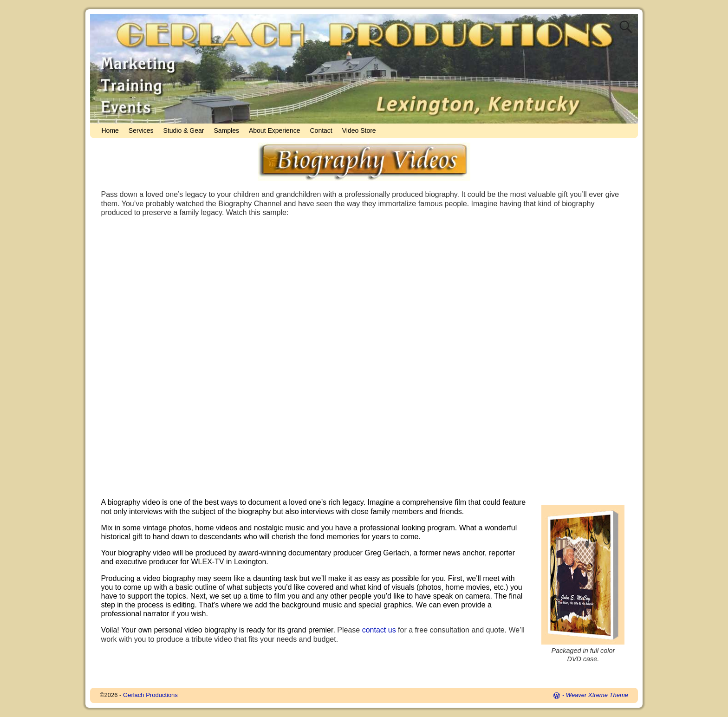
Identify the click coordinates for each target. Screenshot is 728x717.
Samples (226, 130)
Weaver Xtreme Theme (597, 695)
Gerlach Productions (150, 695)
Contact (321, 130)
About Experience (275, 130)
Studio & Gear (184, 130)
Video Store (359, 130)
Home (110, 130)
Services (141, 130)
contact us (379, 630)
